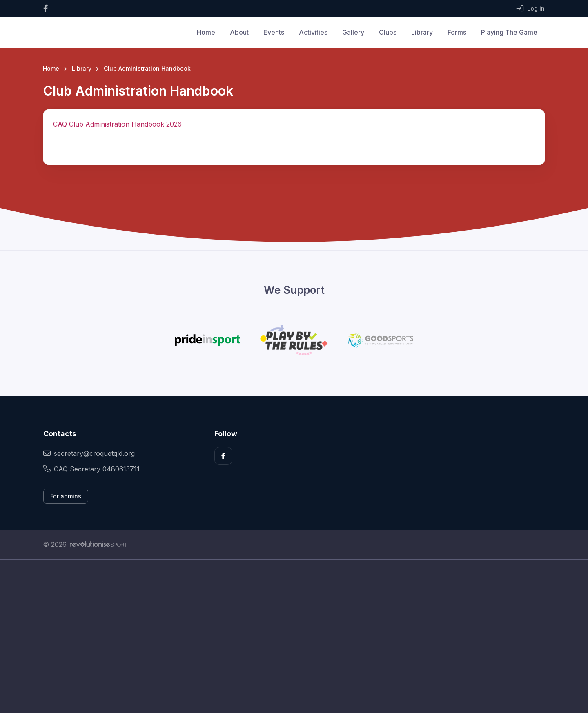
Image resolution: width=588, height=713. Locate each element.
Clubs (388, 32)
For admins (66, 496)
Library (422, 32)
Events (274, 32)
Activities (313, 32)
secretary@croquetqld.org (89, 453)
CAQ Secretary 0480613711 (91, 469)
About (239, 32)
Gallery (353, 32)
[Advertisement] (288, 636)
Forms (457, 32)
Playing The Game (509, 32)
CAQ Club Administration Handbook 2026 (117, 124)
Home (206, 32)
